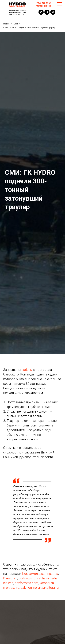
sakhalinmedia (47, 578)
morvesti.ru (11, 588)
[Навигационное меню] (60, 4)
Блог (16, 24)
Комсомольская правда (40, 574)
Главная (7, 24)
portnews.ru (27, 578)
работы (27, 370)
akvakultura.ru (48, 588)
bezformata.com (26, 583)
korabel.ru (47, 583)
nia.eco (8, 583)
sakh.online (29, 588)
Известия (10, 578)
